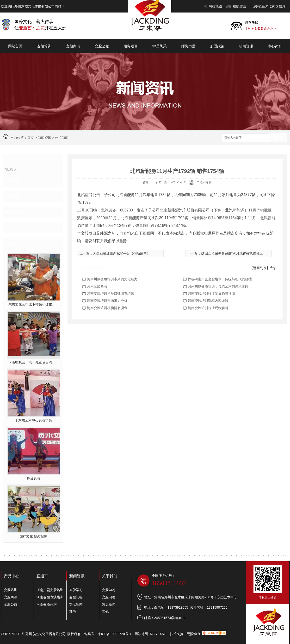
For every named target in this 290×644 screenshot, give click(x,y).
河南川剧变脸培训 (50, 590)
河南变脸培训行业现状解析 (208, 308)
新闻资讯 (246, 46)
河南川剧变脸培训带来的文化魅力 (112, 279)
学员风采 (160, 46)
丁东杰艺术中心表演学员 (33, 420)
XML (163, 634)
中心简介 (275, 46)
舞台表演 (33, 478)
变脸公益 (102, 46)
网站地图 (215, 6)
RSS (154, 634)
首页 (31, 138)
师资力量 (188, 46)
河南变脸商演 (97, 286)
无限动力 (193, 634)
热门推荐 (19, 243)
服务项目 (131, 46)
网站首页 (15, 46)
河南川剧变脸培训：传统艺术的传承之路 (218, 286)
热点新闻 (62, 138)
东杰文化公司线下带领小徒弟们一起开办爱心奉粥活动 (33, 304)
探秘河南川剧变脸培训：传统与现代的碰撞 (220, 279)
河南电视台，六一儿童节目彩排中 (33, 362)
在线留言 (240, 6)
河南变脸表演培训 (50, 597)
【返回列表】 (260, 268)
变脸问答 (19, 197)
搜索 (278, 138)
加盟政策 (217, 46)
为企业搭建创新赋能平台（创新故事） (122, 253)
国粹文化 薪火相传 (33, 536)
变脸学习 (19, 181)
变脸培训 (44, 46)
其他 (15, 227)
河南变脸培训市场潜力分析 (107, 301)
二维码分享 (204, 182)
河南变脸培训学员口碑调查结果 (111, 293)
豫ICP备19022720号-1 (114, 634)
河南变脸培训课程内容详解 (208, 301)
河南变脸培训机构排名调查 (107, 308)
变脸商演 (73, 46)
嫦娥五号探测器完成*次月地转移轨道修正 (232, 253)
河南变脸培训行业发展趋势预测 (211, 293)
